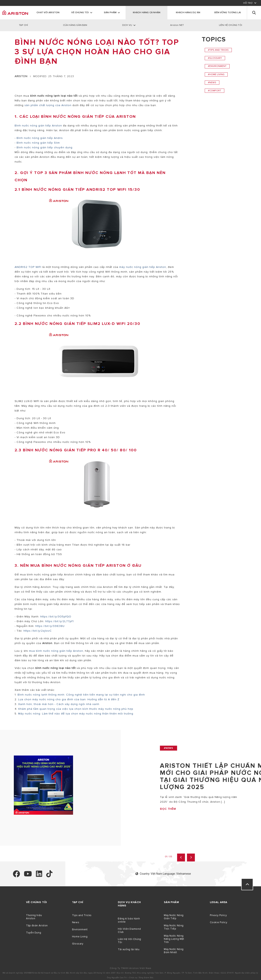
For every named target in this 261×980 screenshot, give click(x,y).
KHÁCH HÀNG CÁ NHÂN (147, 13)
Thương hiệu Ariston (34, 917)
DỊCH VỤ (127, 25)
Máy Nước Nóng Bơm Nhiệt (174, 951)
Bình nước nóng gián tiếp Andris (40, 138)
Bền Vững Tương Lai (228, 13)
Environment (80, 930)
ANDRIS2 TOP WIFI (28, 267)
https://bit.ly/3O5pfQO (56, 617)
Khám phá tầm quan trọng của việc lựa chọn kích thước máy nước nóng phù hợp (76, 709)
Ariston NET (177, 25)
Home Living (80, 937)
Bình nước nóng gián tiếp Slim (38, 143)
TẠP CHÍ (23, 25)
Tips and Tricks (82, 915)
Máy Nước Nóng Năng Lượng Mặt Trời (174, 939)
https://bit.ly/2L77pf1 (59, 621)
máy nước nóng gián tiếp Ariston (143, 267)
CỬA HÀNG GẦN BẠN (75, 25)
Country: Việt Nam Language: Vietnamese (163, 874)
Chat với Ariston (48, 13)
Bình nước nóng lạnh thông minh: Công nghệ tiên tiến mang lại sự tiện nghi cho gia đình (81, 695)
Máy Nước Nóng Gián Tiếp (174, 917)
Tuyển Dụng (34, 933)
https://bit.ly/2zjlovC (38, 631)
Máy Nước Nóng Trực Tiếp (174, 927)
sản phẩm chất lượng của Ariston (48, 105)
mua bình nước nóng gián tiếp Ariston (56, 651)
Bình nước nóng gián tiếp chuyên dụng (45, 147)
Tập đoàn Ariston (37, 926)
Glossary (78, 944)
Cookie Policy (219, 922)
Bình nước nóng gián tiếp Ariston (39, 126)
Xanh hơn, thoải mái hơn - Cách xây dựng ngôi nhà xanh (59, 704)
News (76, 922)
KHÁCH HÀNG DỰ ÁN (188, 13)
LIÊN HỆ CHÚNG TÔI (230, 25)
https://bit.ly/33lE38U (50, 626)
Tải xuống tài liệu (129, 949)
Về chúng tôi (80, 13)
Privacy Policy (218, 915)
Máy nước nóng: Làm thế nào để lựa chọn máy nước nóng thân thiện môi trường (76, 714)
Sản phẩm (110, 13)
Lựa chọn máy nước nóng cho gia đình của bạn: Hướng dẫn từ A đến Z (69, 699)
